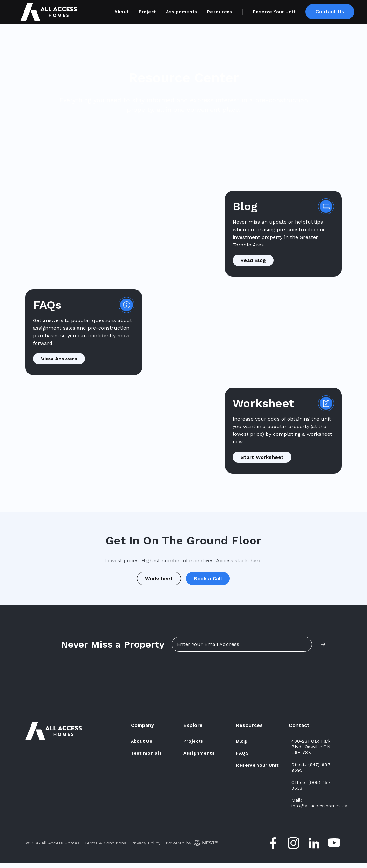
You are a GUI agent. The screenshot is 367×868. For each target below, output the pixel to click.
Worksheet (157, 581)
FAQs (242, 758)
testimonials (146, 758)
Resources (220, 12)
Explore (193, 730)
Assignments (181, 12)
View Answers (61, 359)
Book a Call (210, 581)
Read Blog (255, 260)
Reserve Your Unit (274, 12)
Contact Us (330, 12)
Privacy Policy (146, 848)
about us (142, 746)
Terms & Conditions (105, 848)
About (121, 12)
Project (147, 12)
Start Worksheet (264, 457)
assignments (199, 758)
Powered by (192, 848)
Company (143, 730)
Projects (193, 746)
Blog (241, 746)
